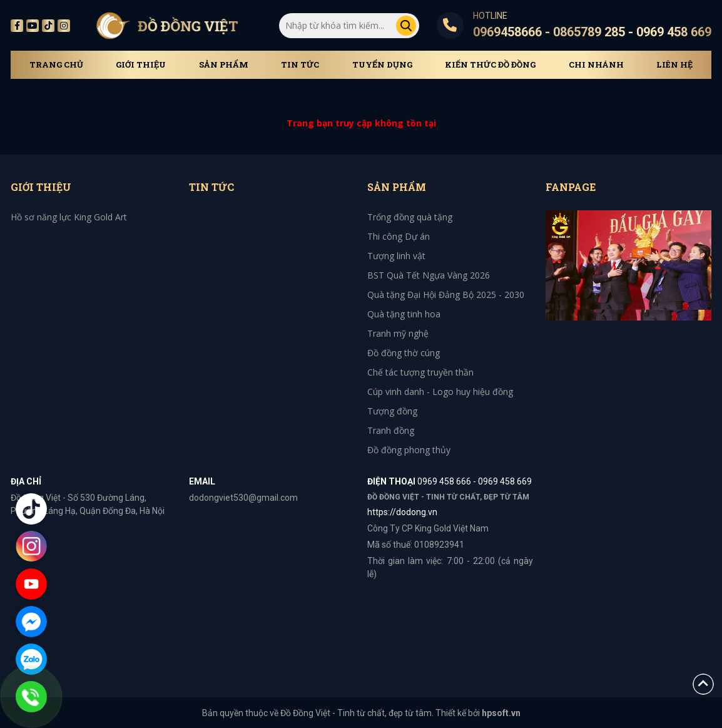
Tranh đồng (391, 430)
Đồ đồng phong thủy (409, 450)
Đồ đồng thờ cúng (404, 353)
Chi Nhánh (596, 65)
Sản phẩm (224, 65)
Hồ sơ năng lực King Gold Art (69, 217)
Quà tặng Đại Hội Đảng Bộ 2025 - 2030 (446, 295)
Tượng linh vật (396, 256)
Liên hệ (674, 65)
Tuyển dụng (382, 65)
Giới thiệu (141, 65)
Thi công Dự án (399, 236)
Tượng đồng (392, 411)
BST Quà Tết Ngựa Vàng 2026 (429, 275)
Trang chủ (56, 65)
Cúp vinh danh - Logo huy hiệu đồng (440, 392)
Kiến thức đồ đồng (490, 65)
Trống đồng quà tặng (410, 217)
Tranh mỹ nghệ (398, 333)
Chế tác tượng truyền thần (420, 372)
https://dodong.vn (402, 512)
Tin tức (300, 65)
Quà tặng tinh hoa (404, 314)
